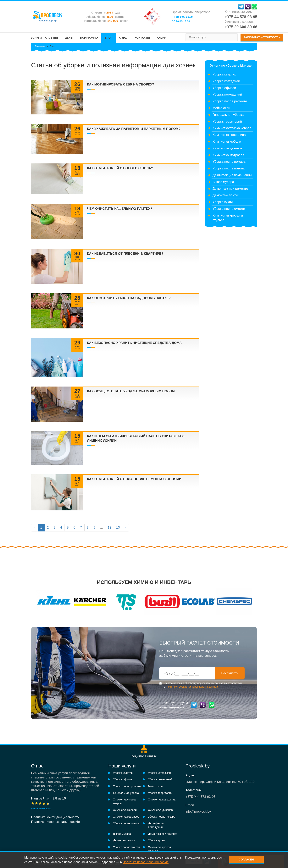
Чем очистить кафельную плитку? (120, 209)
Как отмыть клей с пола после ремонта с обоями (134, 479)
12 (110, 527)
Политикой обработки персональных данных (192, 687)
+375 (241, 17)
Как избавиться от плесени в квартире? (125, 254)
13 (118, 527)
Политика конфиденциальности (55, 817)
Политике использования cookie (146, 862)
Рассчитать (230, 673)
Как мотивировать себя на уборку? (121, 84)
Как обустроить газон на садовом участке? (129, 298)
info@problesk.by (198, 812)
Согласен (246, 860)
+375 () (201, 797)
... (102, 527)
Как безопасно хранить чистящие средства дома (134, 343)
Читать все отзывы (41, 809)
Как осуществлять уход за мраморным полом (131, 391)
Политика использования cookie (55, 822)
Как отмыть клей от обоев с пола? (120, 168)
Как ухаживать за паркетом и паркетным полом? (134, 129)
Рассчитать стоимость (262, 37)
